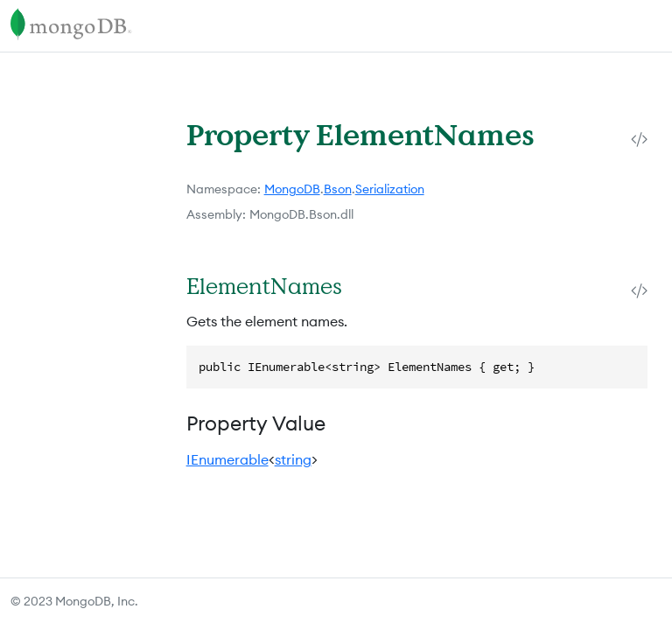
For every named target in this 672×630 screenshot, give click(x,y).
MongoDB (292, 189)
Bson (338, 189)
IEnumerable (227, 459)
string (293, 459)
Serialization (390, 189)
